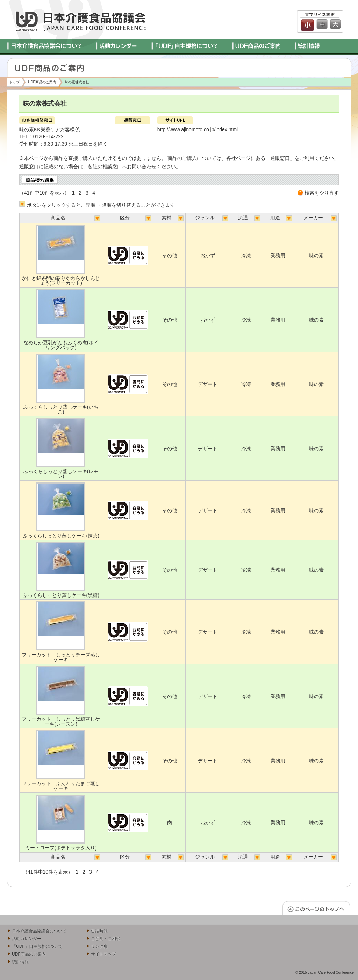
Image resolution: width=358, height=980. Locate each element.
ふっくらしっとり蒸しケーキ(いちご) (61, 409)
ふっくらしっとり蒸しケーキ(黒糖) (61, 595)
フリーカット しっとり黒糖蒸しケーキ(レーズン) (61, 721)
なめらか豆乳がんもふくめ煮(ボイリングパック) (61, 345)
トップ (14, 82)
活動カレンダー (27, 939)
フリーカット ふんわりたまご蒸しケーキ (61, 786)
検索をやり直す (322, 193)
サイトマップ (103, 954)
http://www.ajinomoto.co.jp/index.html (198, 129)
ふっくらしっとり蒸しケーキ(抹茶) (61, 536)
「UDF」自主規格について (37, 946)
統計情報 (20, 962)
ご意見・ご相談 (106, 939)
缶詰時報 (99, 931)
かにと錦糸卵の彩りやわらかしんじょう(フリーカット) (61, 281)
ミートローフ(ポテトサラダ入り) (61, 848)
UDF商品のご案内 (42, 82)
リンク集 (99, 946)
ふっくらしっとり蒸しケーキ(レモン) (61, 474)
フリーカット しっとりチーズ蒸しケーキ (61, 657)
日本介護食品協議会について (39, 931)
